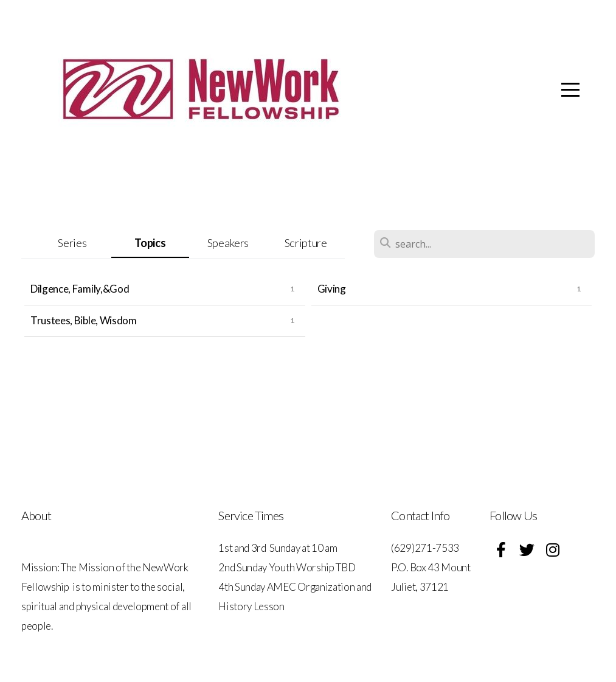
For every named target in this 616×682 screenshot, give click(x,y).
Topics (150, 243)
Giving (332, 289)
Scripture (306, 243)
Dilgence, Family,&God (80, 289)
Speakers (228, 243)
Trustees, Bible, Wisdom (84, 320)
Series (72, 243)
